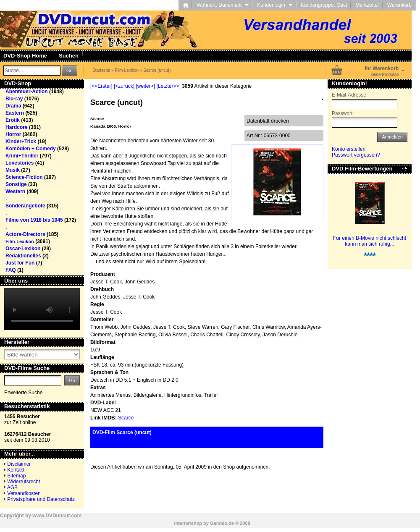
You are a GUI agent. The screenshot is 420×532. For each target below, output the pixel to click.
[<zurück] (124, 86)
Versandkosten (24, 493)
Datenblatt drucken (268, 121)
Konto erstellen (349, 149)
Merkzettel (367, 5)
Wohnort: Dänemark (223, 5)
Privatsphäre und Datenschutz (41, 499)
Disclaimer (19, 464)
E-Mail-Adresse (349, 95)
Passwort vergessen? (356, 155)
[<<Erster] (101, 86)
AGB (12, 487)
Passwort (342, 113)
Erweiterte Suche (23, 393)
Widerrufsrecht (24, 482)
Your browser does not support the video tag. (42, 309)
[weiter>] (145, 86)
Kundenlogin (274, 5)
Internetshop (188, 523)
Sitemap (16, 476)
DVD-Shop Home (25, 56)
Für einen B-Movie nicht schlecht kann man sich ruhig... (370, 241)
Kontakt (16, 470)
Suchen (69, 56)
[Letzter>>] (168, 86)
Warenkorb (399, 5)
